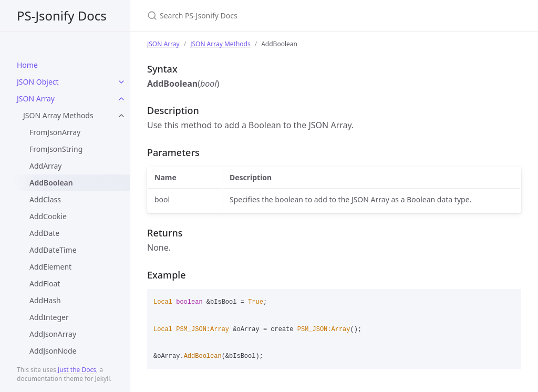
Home (27, 65)
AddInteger (49, 317)
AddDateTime (53, 250)
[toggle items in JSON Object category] (121, 82)
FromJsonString (56, 149)
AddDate (44, 233)
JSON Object (38, 82)
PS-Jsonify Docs (62, 16)
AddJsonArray (53, 334)
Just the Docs (77, 370)
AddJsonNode (53, 351)
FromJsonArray (55, 132)
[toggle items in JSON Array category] (121, 99)
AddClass (45, 199)
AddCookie (48, 216)
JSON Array (36, 99)
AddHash (45, 300)
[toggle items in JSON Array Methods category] (121, 116)
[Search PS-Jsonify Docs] (271, 16)
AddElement (50, 267)
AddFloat (45, 283)
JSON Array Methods (58, 115)
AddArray (45, 166)
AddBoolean (51, 183)
